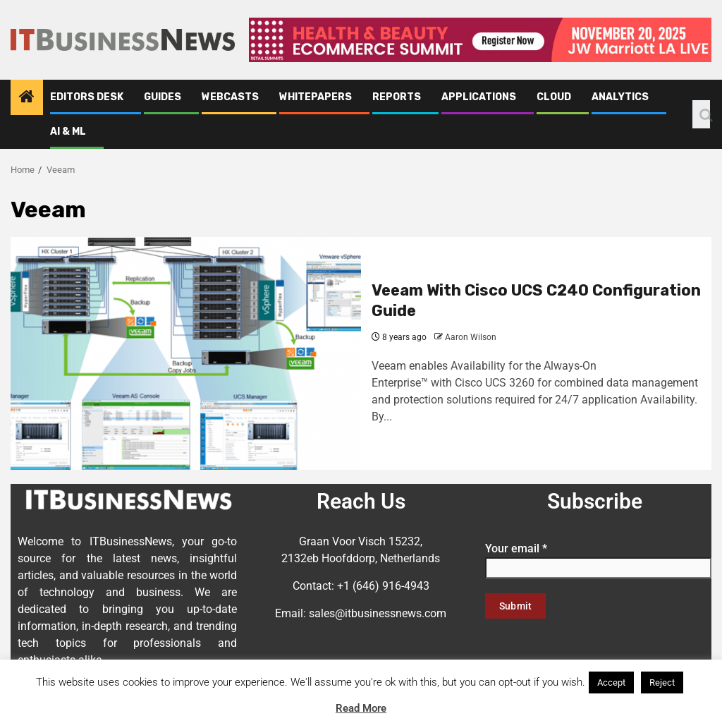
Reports (397, 97)
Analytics (620, 97)
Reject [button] (662, 682)
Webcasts (230, 97)
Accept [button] (611, 682)
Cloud (554, 97)
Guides (163, 97)
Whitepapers (316, 97)
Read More (361, 708)
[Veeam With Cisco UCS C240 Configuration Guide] (186, 353)
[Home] (27, 98)
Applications (479, 97)
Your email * (598, 558)
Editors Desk (87, 97)
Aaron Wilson (471, 337)
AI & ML (68, 132)
